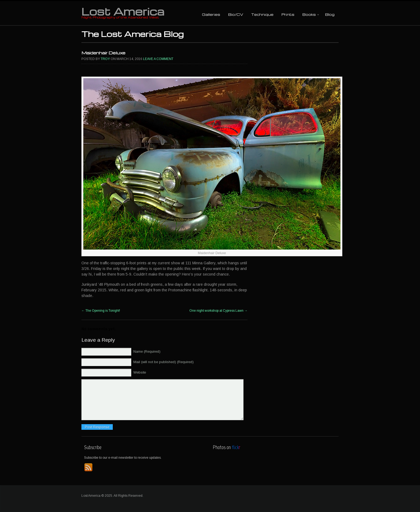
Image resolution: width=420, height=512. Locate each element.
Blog (330, 14)
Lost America (123, 11)
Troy (105, 59)
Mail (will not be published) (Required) (164, 362)
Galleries (211, 14)
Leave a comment (158, 59)
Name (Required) (147, 351)
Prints (288, 14)
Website (140, 372)
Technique (262, 14)
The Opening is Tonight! (101, 311)
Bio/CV (236, 14)
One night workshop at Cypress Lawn (218, 311)
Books (309, 15)
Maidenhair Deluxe (103, 53)
